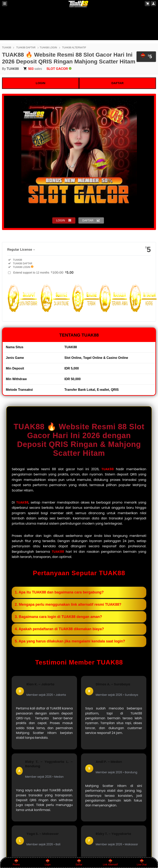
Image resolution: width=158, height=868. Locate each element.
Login (48, 862)
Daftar (79, 862)
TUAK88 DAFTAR (26, 48)
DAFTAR (117, 83)
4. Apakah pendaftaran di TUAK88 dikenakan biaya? (59, 629)
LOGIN (41, 83)
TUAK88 (7, 48)
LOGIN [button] (61, 220)
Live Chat (142, 862)
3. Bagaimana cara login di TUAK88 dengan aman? (58, 617)
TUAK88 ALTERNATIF (74, 48)
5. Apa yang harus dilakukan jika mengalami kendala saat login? (70, 641)
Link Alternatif (110, 862)
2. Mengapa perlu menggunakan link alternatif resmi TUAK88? (68, 604)
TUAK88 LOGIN (48, 48)
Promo (16, 862)
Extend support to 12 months (43, 273)
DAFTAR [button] (88, 220)
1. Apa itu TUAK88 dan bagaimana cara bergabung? (59, 592)
